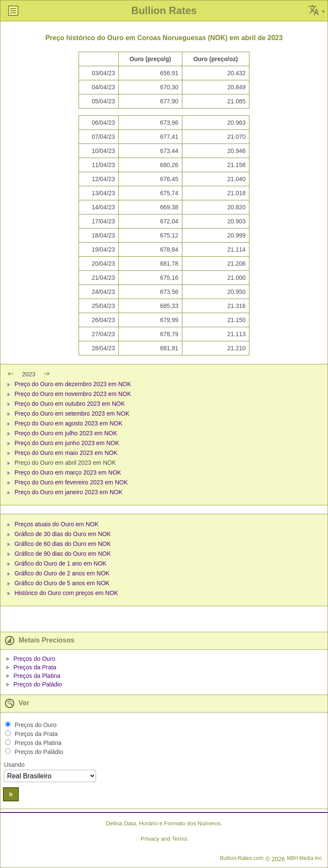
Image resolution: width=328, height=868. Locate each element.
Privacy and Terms (164, 839)
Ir (11, 794)
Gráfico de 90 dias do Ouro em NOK (63, 554)
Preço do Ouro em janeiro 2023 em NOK (69, 492)
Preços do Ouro (34, 659)
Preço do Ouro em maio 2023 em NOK (66, 453)
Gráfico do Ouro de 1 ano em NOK (61, 563)
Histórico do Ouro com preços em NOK (66, 593)
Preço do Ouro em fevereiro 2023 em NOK (71, 482)
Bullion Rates (164, 10)
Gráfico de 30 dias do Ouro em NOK (63, 534)
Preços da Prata (35, 667)
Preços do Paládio (38, 684)
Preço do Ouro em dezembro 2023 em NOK (73, 384)
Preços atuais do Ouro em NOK (57, 524)
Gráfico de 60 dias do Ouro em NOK (63, 544)
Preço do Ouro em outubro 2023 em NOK (70, 404)
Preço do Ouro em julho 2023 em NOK (66, 433)
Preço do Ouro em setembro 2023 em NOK (72, 413)
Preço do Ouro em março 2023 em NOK (68, 472)
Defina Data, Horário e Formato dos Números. (164, 823)
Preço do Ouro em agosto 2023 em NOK (69, 423)
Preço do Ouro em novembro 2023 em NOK (73, 394)
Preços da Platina (37, 676)
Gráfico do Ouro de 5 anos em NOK (62, 583)
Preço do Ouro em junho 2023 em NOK (67, 443)
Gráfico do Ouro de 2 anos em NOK (62, 573)
